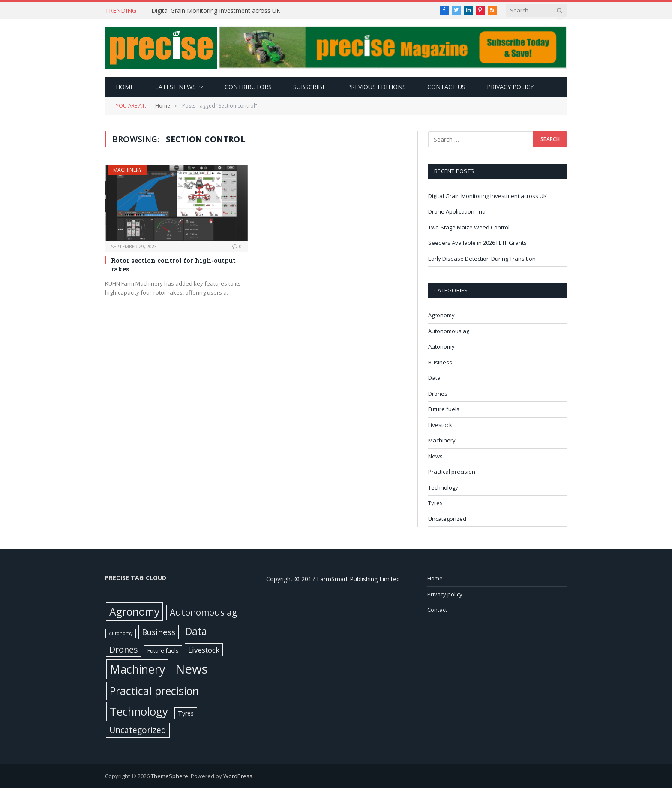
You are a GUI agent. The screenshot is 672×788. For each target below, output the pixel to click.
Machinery (127, 170)
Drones (438, 394)
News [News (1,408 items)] (192, 669)
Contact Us (446, 87)
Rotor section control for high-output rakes (173, 265)
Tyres (435, 503)
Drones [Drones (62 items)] (124, 649)
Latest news (175, 87)
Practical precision (452, 472)
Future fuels (444, 409)
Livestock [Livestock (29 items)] (204, 650)
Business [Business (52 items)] (159, 632)
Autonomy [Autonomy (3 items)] (121, 633)
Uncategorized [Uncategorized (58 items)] (138, 730)
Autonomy (441, 346)
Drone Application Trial (457, 211)
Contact (437, 610)
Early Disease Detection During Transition (483, 259)
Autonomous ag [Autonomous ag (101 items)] (203, 612)
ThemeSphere (169, 776)
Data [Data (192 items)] (196, 631)
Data (434, 378)
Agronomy (441, 315)
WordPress (238, 776)
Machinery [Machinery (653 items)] (137, 669)
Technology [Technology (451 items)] (139, 711)
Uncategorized (447, 519)
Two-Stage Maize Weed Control (469, 227)
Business (440, 362)
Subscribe (309, 87)
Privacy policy (510, 87)
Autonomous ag (449, 331)
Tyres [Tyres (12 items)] (186, 713)
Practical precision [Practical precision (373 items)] (154, 691)
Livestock (440, 425)
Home (125, 87)
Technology (443, 487)
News (435, 456)
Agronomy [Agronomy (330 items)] (134, 612)
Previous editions (376, 87)
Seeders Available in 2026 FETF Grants (478, 243)
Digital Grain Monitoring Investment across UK (217, 11)
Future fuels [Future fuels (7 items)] (163, 650)
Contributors (248, 87)
